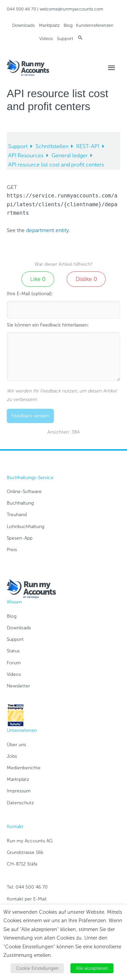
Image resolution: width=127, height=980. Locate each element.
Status (13, 651)
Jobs (12, 756)
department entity (48, 230)
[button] (80, 38)
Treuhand (17, 515)
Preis (12, 550)
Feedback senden (30, 416)
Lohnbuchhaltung (26, 527)
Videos (46, 39)
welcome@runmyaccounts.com (71, 9)
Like (38, 279)
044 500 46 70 (22, 9)
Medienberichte (24, 768)
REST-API (88, 146)
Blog (68, 25)
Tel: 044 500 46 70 (27, 887)
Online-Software (24, 492)
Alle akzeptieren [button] (92, 968)
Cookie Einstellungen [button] (37, 968)
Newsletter (18, 686)
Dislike (86, 279)
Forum (14, 663)
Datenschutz (20, 803)
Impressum (19, 791)
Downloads (24, 25)
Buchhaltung (20, 503)
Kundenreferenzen (95, 25)
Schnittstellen (53, 146)
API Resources (26, 155)
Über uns (16, 745)
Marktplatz (49, 25)
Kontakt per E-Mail (27, 899)
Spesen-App (20, 538)
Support (65, 39)
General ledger (70, 155)
